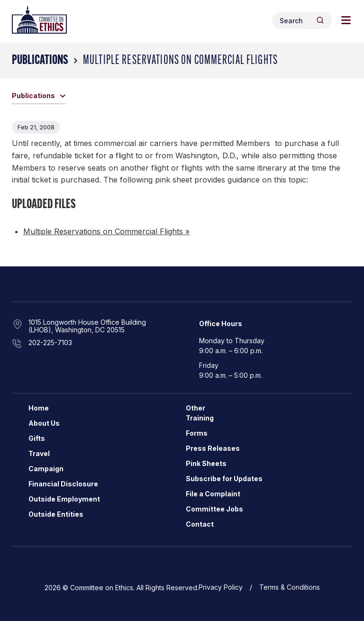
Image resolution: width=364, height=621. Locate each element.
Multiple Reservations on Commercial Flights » (106, 231)
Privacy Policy (221, 587)
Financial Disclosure (63, 484)
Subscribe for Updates (224, 479)
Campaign (46, 469)
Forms (197, 433)
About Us (44, 423)
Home (39, 408)
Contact (200, 524)
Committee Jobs (214, 509)
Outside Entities (56, 514)
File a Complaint (213, 494)
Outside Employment (64, 499)
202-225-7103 (50, 342)
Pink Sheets (206, 463)
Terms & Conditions (290, 587)
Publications (40, 61)
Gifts (37, 438)
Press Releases (213, 448)
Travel (39, 453)
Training (200, 418)
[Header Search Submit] (320, 20)
